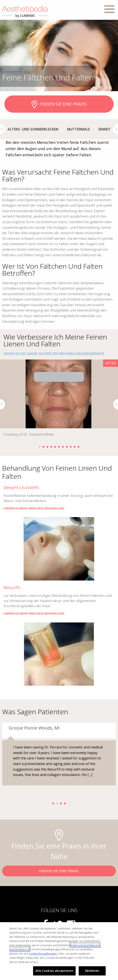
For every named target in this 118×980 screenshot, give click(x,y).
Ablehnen (92, 971)
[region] (59, 951)
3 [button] (47, 447)
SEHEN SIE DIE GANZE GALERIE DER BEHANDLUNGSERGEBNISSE (54, 354)
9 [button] (71, 447)
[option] (33, 129)
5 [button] (55, 447)
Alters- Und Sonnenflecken (33, 129)
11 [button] (78, 447)
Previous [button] (2, 129)
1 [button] (40, 447)
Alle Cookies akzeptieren (54, 971)
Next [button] (116, 129)
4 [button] (51, 447)
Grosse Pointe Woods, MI (34, 728)
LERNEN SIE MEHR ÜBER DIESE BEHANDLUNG (34, 508)
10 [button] (75, 447)
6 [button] (59, 447)
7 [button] (63, 447)
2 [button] (43, 447)
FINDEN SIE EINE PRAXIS (59, 104)
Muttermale (78, 129)
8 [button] (67, 447)
